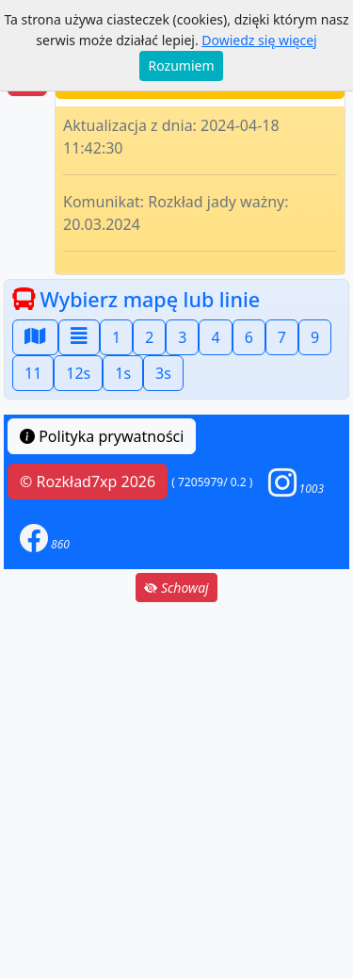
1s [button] (123, 373)
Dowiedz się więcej (259, 40)
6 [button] (249, 337)
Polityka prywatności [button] (102, 436)
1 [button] (116, 337)
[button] (297, 482)
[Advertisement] (176, 790)
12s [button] (78, 373)
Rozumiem (182, 65)
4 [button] (215, 337)
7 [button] (282, 337)
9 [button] (315, 337)
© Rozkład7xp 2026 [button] (88, 482)
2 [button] (149, 337)
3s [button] (163, 373)
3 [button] (182, 337)
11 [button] (33, 373)
